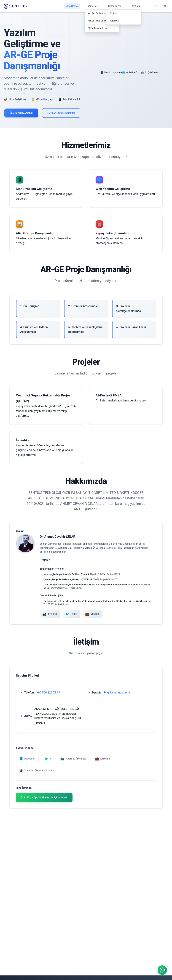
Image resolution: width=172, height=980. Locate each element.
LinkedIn (92, 614)
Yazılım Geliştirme (97, 13)
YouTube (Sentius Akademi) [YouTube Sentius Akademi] (37, 771)
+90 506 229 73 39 (48, 692)
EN (164, 6)
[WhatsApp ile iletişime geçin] (162, 969)
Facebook (27, 759)
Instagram (50, 614)
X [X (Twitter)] (48, 759)
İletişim (136, 6)
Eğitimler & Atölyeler (98, 28)
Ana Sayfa (72, 6)
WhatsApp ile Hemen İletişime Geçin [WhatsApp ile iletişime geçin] (44, 797)
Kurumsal (114, 21)
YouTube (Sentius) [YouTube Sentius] (73, 759)
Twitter (71, 614)
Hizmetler (92, 6)
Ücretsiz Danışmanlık (21, 113)
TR (157, 6)
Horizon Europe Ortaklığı (61, 113)
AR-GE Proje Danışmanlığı (101, 21)
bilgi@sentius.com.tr (117, 692)
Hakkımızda (115, 6)
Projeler (113, 13)
